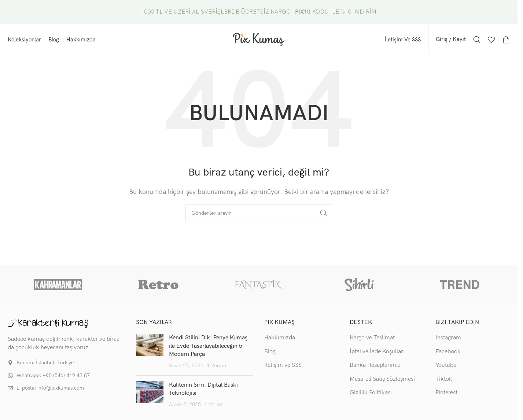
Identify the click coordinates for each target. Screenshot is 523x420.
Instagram (448, 338)
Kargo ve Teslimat (372, 338)
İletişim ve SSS (283, 365)
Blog (270, 352)
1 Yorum (216, 366)
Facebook (448, 352)
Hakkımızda (280, 338)
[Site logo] (259, 39)
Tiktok (444, 379)
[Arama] (477, 40)
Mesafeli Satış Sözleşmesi (382, 379)
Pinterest (446, 393)
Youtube (446, 365)
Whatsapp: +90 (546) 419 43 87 (53, 375)
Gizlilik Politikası (371, 393)
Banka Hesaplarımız (375, 365)
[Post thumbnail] (150, 352)
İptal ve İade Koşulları (377, 352)
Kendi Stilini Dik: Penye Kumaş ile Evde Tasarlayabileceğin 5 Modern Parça (208, 346)
